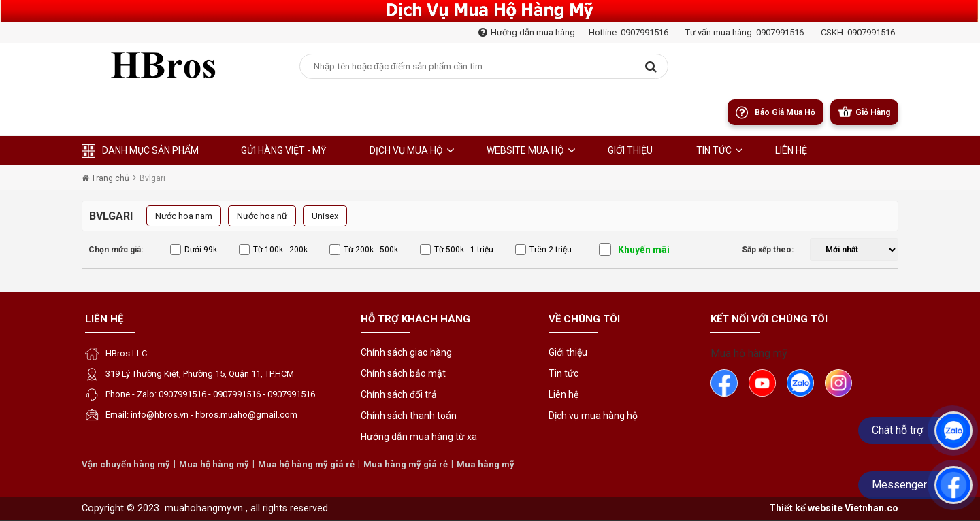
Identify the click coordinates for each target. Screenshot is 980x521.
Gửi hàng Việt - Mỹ (283, 150)
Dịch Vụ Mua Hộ (406, 150)
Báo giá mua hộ (785, 112)
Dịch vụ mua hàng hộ (593, 416)
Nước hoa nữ (262, 216)
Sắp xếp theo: (768, 250)
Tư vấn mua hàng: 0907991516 (745, 32)
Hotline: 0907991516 (628, 32)
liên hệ (791, 150)
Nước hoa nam (184, 216)
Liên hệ (104, 319)
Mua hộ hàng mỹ (749, 353)
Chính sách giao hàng (406, 352)
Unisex (325, 216)
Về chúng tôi (584, 319)
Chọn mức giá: (116, 250)
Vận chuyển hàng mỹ (126, 464)
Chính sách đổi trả (399, 394)
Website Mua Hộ (525, 150)
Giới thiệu (630, 150)
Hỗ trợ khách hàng (415, 319)
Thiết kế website (806, 508)
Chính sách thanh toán (409, 416)
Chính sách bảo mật (403, 373)
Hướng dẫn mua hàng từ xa (419, 437)
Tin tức (714, 150)
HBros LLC (126, 353)
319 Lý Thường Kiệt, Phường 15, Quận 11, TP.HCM (200, 374)
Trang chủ (105, 178)
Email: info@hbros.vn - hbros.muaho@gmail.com (201, 415)
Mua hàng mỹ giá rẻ (406, 464)
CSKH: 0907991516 (858, 32)
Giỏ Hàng (873, 112)
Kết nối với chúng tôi (769, 319)
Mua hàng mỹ (486, 464)
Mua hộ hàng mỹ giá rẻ (306, 464)
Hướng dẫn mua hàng (527, 32)
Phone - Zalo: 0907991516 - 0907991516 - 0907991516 (210, 394)
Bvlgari (152, 178)
